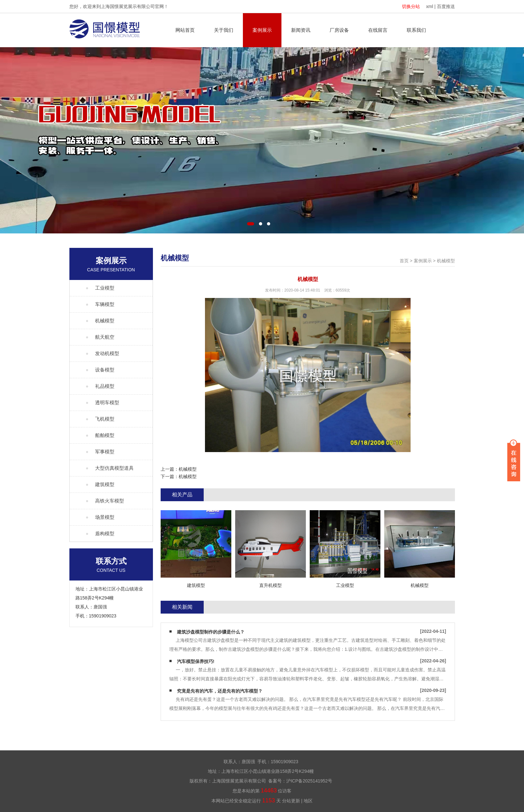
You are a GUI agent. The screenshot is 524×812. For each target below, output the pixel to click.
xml (430, 6)
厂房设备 (339, 30)
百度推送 (446, 6)
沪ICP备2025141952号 (309, 781)
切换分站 (411, 6)
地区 (308, 801)
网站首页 (185, 30)
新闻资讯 (301, 30)
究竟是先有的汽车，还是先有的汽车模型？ (220, 691)
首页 (404, 261)
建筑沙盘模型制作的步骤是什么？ (211, 632)
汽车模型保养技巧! (196, 661)
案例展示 (262, 30)
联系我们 (416, 30)
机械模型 (446, 261)
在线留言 (378, 30)
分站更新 (291, 801)
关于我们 (224, 30)
